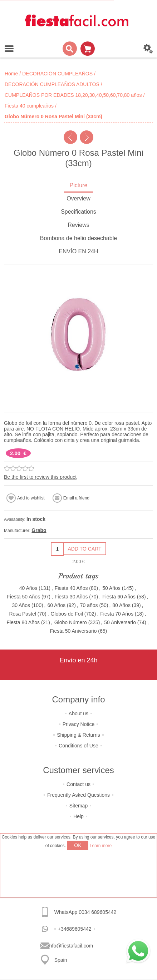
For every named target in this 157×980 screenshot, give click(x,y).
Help (78, 816)
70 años (89, 605)
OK (78, 845)
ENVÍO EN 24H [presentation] (78, 251)
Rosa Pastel (22, 614)
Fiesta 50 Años (24, 597)
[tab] (78, 186)
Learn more (101, 846)
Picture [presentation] (79, 185)
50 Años (111, 588)
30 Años (21, 605)
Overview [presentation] (78, 198)
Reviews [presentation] (78, 225)
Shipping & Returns (78, 735)
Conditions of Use (78, 746)
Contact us (78, 784)
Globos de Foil (67, 614)
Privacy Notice (78, 724)
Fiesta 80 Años (23, 622)
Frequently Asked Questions (78, 795)
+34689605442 (75, 929)
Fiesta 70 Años (117, 614)
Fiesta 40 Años (71, 588)
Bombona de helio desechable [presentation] (78, 238)
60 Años (56, 605)
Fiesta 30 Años (71, 597)
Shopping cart (88, 49)
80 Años (121, 605)
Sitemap (78, 806)
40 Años (28, 588)
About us (78, 713)
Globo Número (71, 622)
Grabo (39, 530)
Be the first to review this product (40, 477)
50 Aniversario (120, 622)
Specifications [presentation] (78, 212)
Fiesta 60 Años (119, 597)
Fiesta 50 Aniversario (73, 631)
